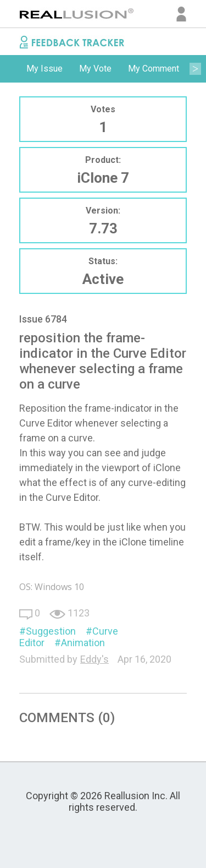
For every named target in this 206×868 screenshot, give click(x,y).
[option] (44, 69)
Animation (83, 643)
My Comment (154, 69)
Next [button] (195, 69)
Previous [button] (11, 69)
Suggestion (51, 631)
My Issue (44, 69)
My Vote (95, 69)
